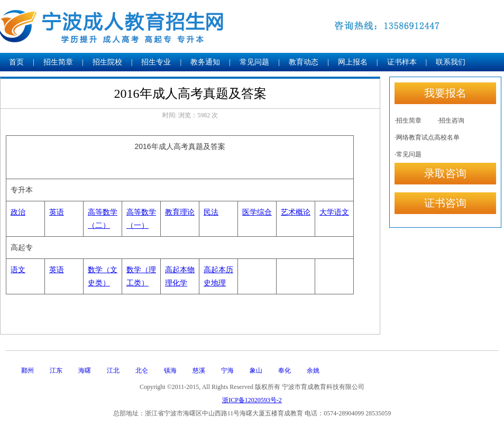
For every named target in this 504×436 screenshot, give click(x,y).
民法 (211, 212)
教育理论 (180, 212)
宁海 (227, 370)
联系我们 (451, 62)
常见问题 (254, 62)
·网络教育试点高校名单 (427, 137)
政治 (18, 212)
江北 (113, 370)
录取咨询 (445, 173)
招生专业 (156, 62)
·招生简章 (408, 120)
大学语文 (334, 212)
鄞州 (28, 370)
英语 (57, 212)
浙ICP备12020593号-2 (252, 400)
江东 (56, 370)
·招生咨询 (451, 120)
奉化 (285, 370)
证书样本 (402, 62)
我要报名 (445, 93)
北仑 (142, 370)
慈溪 (199, 370)
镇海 (170, 370)
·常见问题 (408, 154)
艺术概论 (296, 212)
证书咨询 (445, 203)
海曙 (85, 370)
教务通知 (205, 62)
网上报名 (353, 62)
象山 (256, 370)
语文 (18, 270)
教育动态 (304, 62)
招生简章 (58, 62)
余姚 (313, 370)
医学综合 (257, 212)
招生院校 (107, 62)
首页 (16, 62)
